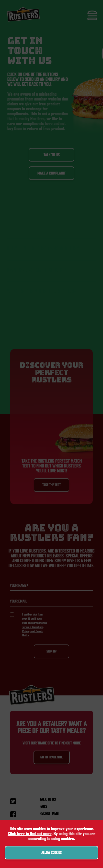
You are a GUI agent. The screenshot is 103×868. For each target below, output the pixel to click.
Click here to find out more (30, 834)
